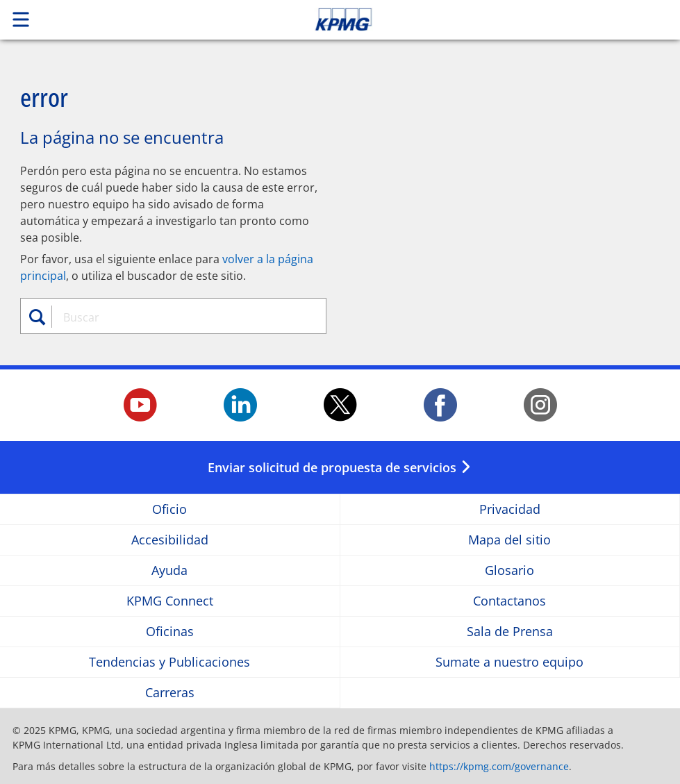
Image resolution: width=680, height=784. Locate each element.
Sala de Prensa (510, 632)
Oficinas (170, 632)
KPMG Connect (170, 601)
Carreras (170, 693)
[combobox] (182, 317)
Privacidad (510, 509)
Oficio (169, 509)
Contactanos (509, 601)
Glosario (509, 570)
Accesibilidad (170, 540)
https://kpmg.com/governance (499, 766)
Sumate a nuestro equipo (509, 662)
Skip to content (477, 19)
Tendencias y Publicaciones (169, 662)
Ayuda (169, 570)
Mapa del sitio (509, 540)
